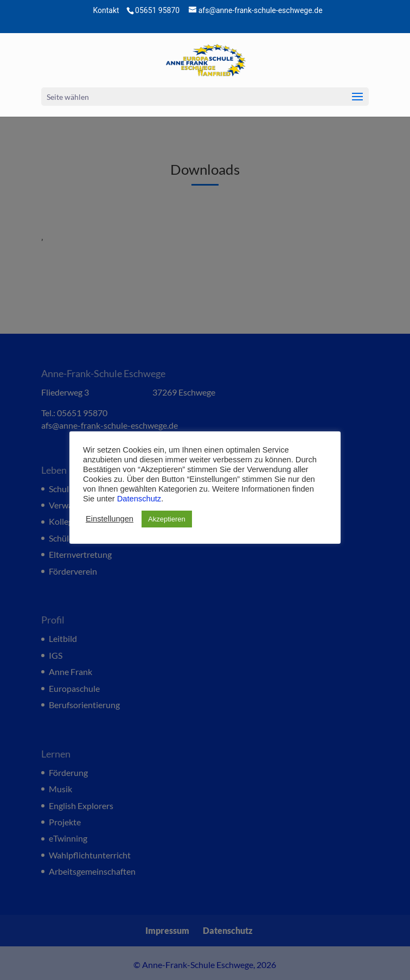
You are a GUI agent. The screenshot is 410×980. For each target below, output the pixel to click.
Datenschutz (139, 499)
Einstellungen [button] (110, 519)
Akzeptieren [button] (167, 519)
